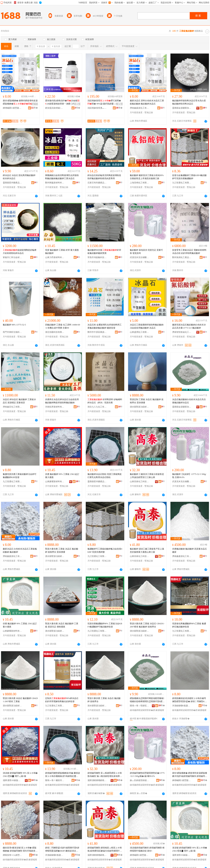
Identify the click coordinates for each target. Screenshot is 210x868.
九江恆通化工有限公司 (182, 183)
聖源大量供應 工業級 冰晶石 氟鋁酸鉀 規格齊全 (104, 700)
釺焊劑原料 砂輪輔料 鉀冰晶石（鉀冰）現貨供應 (105, 401)
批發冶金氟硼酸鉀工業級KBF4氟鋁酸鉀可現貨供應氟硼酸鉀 (189, 177)
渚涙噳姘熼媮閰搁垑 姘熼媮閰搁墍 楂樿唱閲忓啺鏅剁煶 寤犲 (147, 849)
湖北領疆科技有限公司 (55, 332)
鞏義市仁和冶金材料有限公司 (12, 257)
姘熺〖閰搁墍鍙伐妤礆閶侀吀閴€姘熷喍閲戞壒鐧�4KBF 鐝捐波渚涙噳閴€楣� (62, 849)
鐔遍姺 (35, 104)
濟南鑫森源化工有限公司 (139, 108)
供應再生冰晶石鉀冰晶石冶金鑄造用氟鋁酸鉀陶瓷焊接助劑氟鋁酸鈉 (62, 401)
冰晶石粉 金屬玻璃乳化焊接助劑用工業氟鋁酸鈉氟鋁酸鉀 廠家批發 (105, 326)
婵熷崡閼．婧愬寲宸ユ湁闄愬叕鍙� (12, 108)
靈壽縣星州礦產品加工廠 (12, 183)
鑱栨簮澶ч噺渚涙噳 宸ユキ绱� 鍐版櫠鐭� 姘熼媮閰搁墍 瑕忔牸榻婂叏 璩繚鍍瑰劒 (20, 849)
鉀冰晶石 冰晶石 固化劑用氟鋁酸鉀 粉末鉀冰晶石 (19, 177)
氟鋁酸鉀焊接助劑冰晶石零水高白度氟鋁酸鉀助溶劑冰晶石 (189, 102)
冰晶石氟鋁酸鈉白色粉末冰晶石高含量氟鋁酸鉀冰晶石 (189, 401)
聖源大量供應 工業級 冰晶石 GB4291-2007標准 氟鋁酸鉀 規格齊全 (147, 625)
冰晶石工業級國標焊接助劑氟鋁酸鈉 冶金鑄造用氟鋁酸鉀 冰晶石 (147, 326)
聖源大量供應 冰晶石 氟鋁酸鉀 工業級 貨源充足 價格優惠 (62, 625)
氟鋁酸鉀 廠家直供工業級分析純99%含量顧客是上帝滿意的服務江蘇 (147, 177)
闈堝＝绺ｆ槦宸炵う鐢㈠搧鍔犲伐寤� (55, 780)
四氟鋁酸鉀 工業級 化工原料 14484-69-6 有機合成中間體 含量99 (63, 326)
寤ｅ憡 (77, 104)
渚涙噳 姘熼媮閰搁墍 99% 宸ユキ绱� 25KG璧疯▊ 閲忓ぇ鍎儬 (20, 775)
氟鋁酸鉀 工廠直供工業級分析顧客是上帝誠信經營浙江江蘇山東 (147, 476)
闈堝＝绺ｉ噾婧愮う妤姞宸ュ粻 (139, 706)
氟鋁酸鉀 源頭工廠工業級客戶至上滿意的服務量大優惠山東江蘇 (147, 550)
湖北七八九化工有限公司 (97, 407)
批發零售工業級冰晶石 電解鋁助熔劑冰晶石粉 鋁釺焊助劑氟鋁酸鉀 (189, 252)
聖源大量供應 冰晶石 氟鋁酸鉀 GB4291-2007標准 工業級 (20, 700)
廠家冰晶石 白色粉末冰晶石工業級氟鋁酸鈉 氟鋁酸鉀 (20, 550)
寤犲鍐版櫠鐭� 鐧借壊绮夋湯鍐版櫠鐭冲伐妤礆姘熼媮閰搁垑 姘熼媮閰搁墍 (190, 775)
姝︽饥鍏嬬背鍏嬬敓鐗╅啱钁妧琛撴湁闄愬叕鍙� (139, 780)
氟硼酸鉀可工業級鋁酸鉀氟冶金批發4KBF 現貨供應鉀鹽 (105, 550)
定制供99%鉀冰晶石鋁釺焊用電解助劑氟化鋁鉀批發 (62, 700)
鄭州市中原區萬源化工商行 (97, 332)
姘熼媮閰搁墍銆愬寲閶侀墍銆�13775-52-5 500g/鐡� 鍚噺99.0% (147, 775)
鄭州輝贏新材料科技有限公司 (55, 183)
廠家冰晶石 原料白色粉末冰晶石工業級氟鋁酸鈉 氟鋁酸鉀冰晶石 (147, 102)
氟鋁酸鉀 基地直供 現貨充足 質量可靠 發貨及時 (146, 252)
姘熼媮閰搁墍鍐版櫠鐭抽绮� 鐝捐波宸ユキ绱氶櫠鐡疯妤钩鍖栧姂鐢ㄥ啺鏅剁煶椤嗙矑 (63, 775)
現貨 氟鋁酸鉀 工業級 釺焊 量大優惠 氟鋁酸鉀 (62, 252)
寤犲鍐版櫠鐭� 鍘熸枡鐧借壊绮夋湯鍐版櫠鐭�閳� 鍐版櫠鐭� (20, 102)
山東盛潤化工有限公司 (139, 332)
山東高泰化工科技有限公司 (139, 482)
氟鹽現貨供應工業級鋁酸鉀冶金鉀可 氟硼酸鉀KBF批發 (20, 476)
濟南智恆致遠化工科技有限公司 (182, 332)
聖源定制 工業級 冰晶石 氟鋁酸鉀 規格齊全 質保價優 (147, 401)
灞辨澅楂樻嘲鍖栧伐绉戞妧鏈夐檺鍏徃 (97, 780)
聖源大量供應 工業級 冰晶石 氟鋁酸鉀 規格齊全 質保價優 (62, 550)
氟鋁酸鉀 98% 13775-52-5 (14, 325)
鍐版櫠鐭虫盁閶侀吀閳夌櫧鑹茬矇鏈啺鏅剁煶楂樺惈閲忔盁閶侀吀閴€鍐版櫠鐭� (147, 700)
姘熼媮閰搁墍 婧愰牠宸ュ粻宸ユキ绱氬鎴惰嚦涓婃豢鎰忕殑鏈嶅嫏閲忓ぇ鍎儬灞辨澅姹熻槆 (105, 849)
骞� (35, 108)
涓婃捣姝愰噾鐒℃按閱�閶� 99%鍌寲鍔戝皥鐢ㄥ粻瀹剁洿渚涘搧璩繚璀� (105, 102)
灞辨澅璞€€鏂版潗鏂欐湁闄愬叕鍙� (12, 780)
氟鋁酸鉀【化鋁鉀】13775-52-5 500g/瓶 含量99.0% (189, 476)
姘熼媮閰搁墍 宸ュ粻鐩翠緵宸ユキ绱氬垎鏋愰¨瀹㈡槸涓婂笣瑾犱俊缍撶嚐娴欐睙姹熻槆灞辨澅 (105, 775)
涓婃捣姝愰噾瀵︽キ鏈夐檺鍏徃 (97, 108)
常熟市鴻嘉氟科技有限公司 (97, 257)
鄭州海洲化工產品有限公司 (182, 257)
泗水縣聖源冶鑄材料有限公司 (139, 407)
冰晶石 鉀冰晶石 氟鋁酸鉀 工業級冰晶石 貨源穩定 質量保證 (19, 401)
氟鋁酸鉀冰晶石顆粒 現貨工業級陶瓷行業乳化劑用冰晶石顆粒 (105, 476)
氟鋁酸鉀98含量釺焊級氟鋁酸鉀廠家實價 (104, 252)
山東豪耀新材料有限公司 (55, 482)
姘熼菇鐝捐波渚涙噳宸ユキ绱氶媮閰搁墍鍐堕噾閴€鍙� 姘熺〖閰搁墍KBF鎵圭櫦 (189, 700)
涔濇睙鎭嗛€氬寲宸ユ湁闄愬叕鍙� (182, 706)
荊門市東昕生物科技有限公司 (12, 332)
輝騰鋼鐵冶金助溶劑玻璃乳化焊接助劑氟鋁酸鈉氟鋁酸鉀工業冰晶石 (62, 177)
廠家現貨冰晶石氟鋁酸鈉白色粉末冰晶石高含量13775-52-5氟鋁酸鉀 (189, 326)
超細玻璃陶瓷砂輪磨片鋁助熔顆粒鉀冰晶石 (20, 252)
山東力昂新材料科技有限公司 (55, 257)
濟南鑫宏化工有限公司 (12, 407)
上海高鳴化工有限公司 (139, 183)
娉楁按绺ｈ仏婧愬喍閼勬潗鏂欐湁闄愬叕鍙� (12, 855)
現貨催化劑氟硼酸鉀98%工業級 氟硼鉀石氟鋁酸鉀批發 (189, 625)
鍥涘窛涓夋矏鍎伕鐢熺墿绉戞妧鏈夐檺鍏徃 (55, 108)
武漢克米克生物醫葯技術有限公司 (139, 257)
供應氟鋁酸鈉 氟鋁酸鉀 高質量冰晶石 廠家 (190, 550)
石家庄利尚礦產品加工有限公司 (97, 183)
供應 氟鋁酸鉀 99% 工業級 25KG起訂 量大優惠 (62, 476)
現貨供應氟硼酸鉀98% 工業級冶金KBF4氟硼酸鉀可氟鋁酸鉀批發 (105, 625)
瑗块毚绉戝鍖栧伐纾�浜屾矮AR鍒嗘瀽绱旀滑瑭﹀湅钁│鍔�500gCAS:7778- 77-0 (62, 102)
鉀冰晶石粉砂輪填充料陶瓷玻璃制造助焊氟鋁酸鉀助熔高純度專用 (104, 177)
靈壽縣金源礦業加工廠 (182, 108)
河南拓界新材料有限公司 (55, 407)
